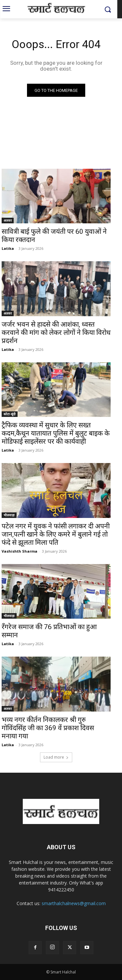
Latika (8, 248)
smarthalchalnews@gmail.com (74, 903)
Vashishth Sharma (20, 551)
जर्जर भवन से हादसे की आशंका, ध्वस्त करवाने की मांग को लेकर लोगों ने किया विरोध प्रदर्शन (56, 333)
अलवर (8, 220)
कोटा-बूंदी (10, 414)
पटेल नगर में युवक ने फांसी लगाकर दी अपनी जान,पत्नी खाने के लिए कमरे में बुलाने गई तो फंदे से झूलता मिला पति (56, 534)
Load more (56, 757)
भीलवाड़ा (9, 515)
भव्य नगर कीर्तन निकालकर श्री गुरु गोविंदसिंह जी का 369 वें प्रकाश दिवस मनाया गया (48, 728)
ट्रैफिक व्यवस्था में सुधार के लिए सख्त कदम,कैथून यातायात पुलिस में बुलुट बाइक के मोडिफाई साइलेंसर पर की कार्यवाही (56, 433)
